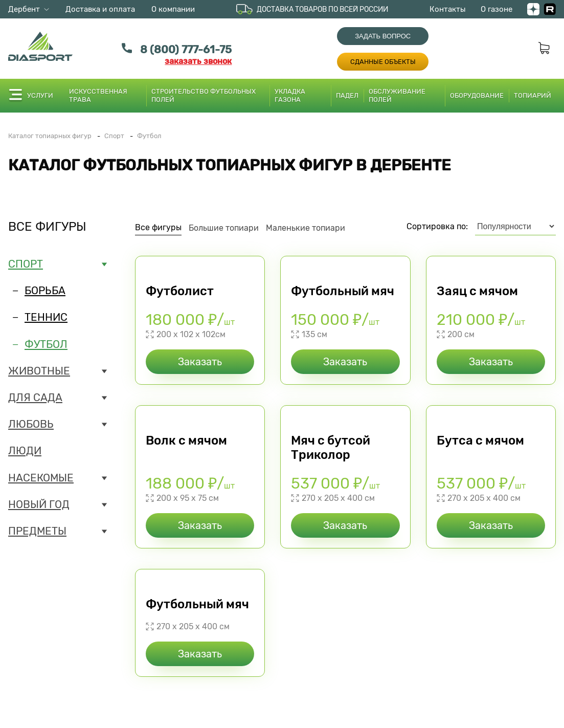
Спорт (26, 264)
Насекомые (41, 478)
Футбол (46, 344)
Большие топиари (224, 228)
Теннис (46, 317)
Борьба (45, 291)
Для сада (35, 398)
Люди (25, 451)
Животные (39, 371)
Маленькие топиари (306, 228)
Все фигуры (47, 227)
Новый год (39, 504)
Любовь (31, 424)
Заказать (200, 362)
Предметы (37, 531)
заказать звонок (198, 61)
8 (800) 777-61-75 (186, 49)
